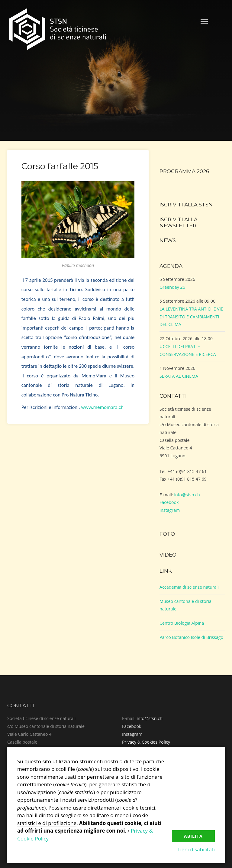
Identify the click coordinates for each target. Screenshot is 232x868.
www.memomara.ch (102, 407)
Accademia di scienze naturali (189, 587)
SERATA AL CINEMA (179, 376)
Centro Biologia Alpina (182, 623)
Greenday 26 (172, 287)
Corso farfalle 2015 (60, 166)
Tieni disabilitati (196, 849)
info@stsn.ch (187, 495)
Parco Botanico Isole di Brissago (191, 637)
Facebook (169, 502)
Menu (204, 21)
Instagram (170, 510)
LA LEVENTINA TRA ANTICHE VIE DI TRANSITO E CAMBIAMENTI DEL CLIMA (191, 317)
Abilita (193, 836)
